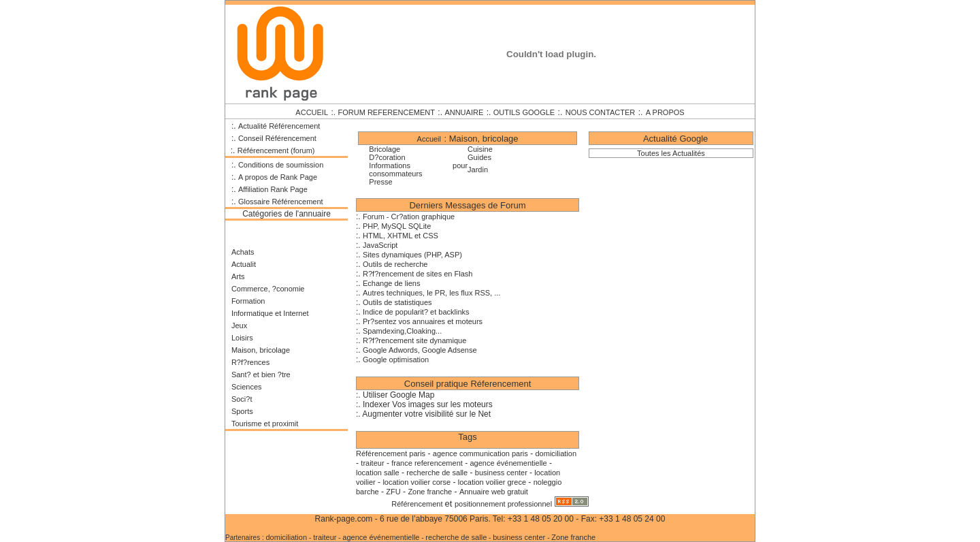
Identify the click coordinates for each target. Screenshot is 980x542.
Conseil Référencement (277, 138)
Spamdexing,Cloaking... (402, 331)
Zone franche (430, 492)
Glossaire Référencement (281, 202)
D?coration (387, 157)
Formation (248, 301)
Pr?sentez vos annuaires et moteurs (423, 321)
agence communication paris (480, 453)
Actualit (244, 264)
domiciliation (556, 453)
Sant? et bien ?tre (261, 374)
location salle (378, 473)
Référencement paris (391, 453)
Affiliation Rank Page (273, 189)
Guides (479, 157)
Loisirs (242, 338)
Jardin (478, 170)
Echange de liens (391, 283)
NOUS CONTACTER (600, 112)
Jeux (239, 325)
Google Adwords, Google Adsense (420, 350)
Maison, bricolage (261, 350)
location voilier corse (416, 482)
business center (502, 473)
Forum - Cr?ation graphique (409, 217)
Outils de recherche (395, 264)
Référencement (418, 504)
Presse (380, 182)
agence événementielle (509, 463)
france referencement (427, 463)
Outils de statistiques (397, 302)
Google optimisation (396, 360)
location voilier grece (492, 482)
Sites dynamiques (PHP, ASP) (412, 255)
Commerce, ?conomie (268, 289)
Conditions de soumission (281, 165)
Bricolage (385, 149)
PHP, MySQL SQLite (397, 226)
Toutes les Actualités (671, 153)
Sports (242, 411)
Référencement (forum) (276, 150)
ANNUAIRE (464, 112)
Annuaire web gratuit (494, 492)
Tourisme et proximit (265, 424)
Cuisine (480, 149)
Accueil (429, 139)
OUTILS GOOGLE (524, 112)
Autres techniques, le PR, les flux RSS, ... (431, 293)
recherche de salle (437, 473)
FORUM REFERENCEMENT (387, 112)
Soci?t (242, 399)
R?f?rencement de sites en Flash (418, 274)
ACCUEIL (312, 112)
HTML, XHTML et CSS (401, 236)
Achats (243, 252)
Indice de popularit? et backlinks (416, 312)
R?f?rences (250, 362)
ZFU (393, 492)
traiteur (372, 463)
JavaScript (380, 245)
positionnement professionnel (503, 504)
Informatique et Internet (270, 313)
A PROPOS (665, 112)
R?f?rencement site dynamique (414, 340)
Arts (238, 276)
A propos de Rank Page (278, 177)
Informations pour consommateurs (418, 170)
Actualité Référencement (279, 126)
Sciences (247, 387)
